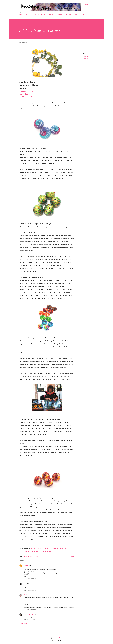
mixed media (42, 551)
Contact (28, 14)
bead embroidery (36, 548)
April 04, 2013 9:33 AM (30, 579)
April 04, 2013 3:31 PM (30, 600)
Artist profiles (86, 56)
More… (84, 14)
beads (24, 551)
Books (77, 14)
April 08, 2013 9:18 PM (30, 610)
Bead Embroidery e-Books (55, 14)
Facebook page (25, 94)
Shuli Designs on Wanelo (28, 97)
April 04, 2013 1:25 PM (30, 590)
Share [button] (84, 48)
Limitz (25, 583)
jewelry (28, 551)
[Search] (87, 5)
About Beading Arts (40, 14)
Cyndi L (26, 595)
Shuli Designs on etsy (26, 91)
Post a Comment (24, 623)
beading (49, 551)
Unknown (26, 565)
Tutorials (68, 14)
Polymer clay (85, 58)
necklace (34, 551)
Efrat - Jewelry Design (29, 614)
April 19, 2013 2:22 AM (30, 619)
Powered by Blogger (57, 638)
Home (21, 14)
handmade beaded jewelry (51, 548)
